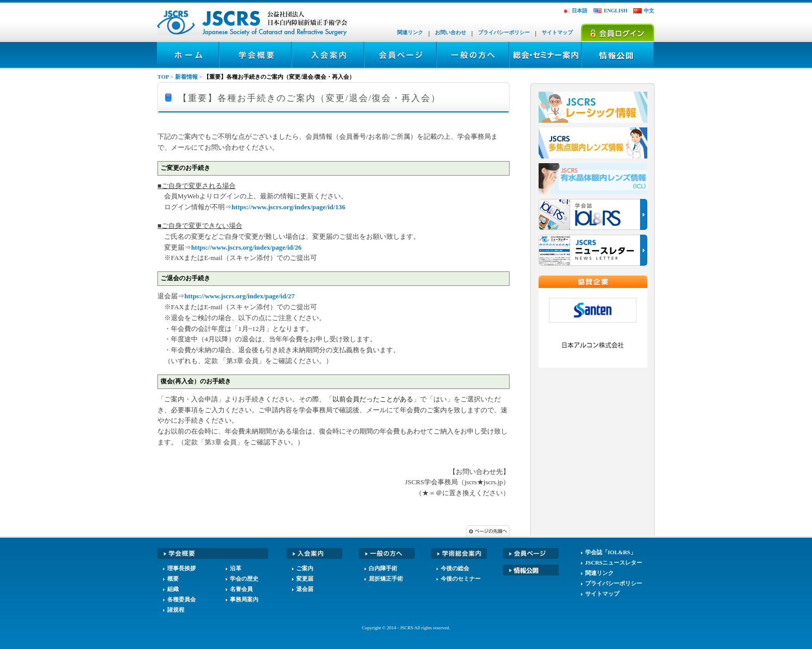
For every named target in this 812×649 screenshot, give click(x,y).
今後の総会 (455, 568)
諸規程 (176, 610)
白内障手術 (383, 568)
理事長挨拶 (182, 568)
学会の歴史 (244, 579)
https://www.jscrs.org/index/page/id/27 (240, 296)
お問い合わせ (451, 32)
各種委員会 (182, 599)
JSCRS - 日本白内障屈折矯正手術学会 (253, 23)
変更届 (305, 579)
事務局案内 (244, 599)
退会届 (305, 589)
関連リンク (410, 32)
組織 (173, 589)
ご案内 (305, 568)
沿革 (236, 568)
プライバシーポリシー (504, 32)
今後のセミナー (461, 579)
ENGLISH (616, 11)
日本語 (579, 11)
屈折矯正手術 (386, 579)
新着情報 (186, 77)
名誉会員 (241, 589)
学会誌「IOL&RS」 (611, 552)
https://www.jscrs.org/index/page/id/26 (246, 247)
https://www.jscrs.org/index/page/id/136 (288, 207)
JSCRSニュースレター (614, 563)
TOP (163, 77)
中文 (649, 11)
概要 (173, 579)
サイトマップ (557, 32)
